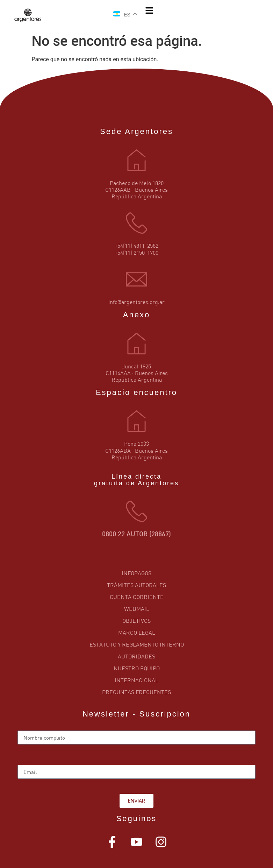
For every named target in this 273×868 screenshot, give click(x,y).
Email (25, 762)
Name (25, 728)
